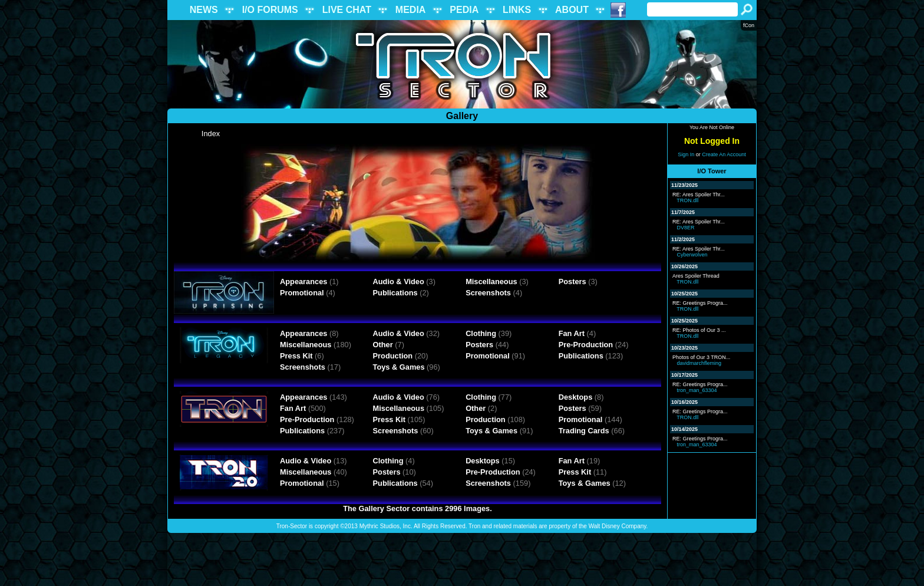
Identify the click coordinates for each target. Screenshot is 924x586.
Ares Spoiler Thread (696, 276)
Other (383, 345)
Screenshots (488, 293)
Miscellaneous (491, 282)
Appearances (303, 282)
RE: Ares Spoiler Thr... (699, 195)
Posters (572, 282)
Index (211, 134)
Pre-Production (586, 345)
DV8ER (686, 228)
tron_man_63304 (697, 390)
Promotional (302, 293)
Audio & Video (399, 282)
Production (393, 356)
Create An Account (724, 154)
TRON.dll (687, 200)
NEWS (204, 10)
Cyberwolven (692, 255)
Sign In (686, 154)
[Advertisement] (462, 559)
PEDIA (464, 10)
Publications (395, 293)
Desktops (576, 397)
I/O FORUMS (270, 10)
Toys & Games (399, 367)
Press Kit (296, 356)
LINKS (517, 10)
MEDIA (411, 10)
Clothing (481, 333)
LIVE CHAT (347, 10)
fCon (749, 25)
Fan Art (572, 333)
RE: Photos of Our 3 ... (699, 330)
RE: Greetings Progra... (700, 303)
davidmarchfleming (699, 363)
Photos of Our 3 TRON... (701, 357)
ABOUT (572, 10)
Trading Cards (584, 431)
